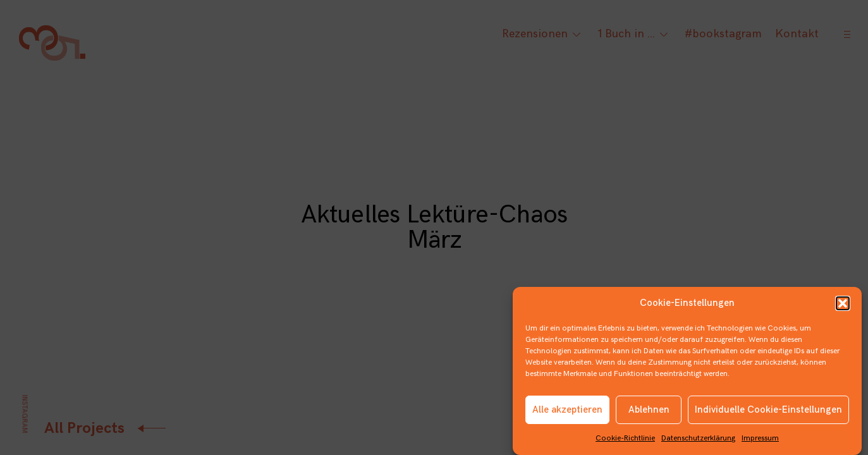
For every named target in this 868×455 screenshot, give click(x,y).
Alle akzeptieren (567, 412)
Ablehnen (649, 412)
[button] (843, 306)
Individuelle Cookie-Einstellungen (768, 412)
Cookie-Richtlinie (625, 441)
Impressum (760, 441)
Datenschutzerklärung (698, 441)
